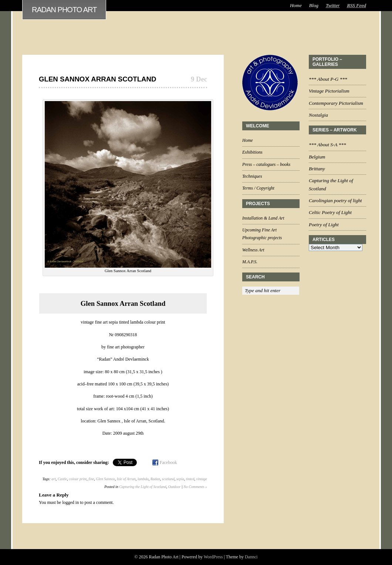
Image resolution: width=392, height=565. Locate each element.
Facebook (168, 462)
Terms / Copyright (258, 188)
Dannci (251, 557)
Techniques (252, 176)
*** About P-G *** (328, 79)
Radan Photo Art (64, 10)
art (54, 479)
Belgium (317, 157)
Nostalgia (318, 115)
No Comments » (195, 487)
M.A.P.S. (250, 262)
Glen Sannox (105, 479)
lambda (143, 479)
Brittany (317, 169)
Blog (314, 5)
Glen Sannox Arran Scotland (98, 79)
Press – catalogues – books (266, 164)
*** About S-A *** (327, 145)
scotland (168, 479)
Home (296, 5)
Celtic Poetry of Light (330, 212)
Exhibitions (252, 152)
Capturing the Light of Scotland (143, 487)
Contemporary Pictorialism (336, 103)
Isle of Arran (126, 479)
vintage (202, 479)
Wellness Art (253, 250)
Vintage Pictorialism (329, 91)
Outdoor (174, 487)
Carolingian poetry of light (335, 200)
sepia (180, 479)
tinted (190, 479)
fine (91, 479)
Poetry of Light (324, 225)
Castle (62, 479)
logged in (70, 502)
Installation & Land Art (263, 218)
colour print (78, 479)
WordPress (213, 557)
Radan (155, 479)
